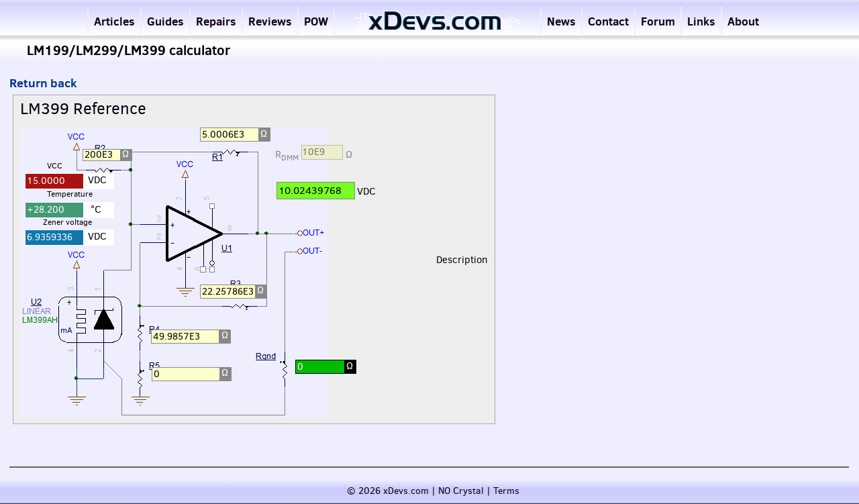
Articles (114, 21)
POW (316, 21)
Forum (658, 21)
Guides (165, 21)
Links (701, 21)
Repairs (216, 21)
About (743, 21)
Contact (608, 21)
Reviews (270, 21)
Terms (506, 491)
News (561, 21)
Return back (43, 83)
